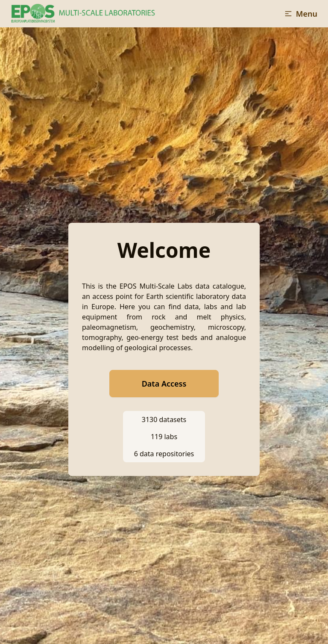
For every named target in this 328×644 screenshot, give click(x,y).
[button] (301, 14)
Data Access (164, 384)
